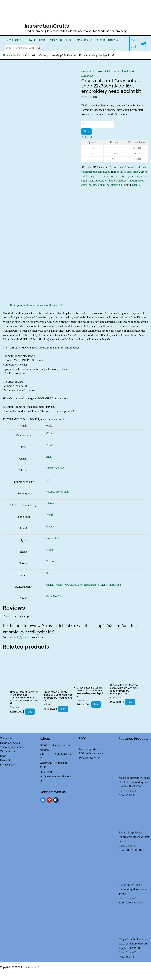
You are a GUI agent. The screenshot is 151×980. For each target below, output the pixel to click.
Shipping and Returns (12, 747)
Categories (15, 40)
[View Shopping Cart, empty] (138, 43)
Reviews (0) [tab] (56, 305)
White (50, 515)
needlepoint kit (97, 185)
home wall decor (118, 181)
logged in (22, 637)
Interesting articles (90, 749)
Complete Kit (54, 596)
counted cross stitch (128, 172)
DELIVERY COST (10, 743)
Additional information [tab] (36, 305)
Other (50, 550)
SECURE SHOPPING (108, 40)
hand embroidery (98, 181)
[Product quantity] (97, 124)
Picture (50, 562)
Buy (86, 131)
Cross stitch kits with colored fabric (115, 71)
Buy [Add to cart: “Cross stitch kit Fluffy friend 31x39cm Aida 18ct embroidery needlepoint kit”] (63, 709)
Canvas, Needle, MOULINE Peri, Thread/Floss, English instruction (84, 585)
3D (48, 573)
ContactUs (6, 738)
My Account (85, 40)
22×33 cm (52, 445)
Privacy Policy (8, 765)
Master (50, 503)
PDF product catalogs (91, 754)
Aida (49, 457)
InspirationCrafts (47, 26)
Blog (69, 40)
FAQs (3, 756)
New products (36, 40)
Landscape (87, 76)
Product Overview (89, 758)
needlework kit (115, 185)
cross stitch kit (106, 176)
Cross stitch (88, 71)
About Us (56, 40)
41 (48, 480)
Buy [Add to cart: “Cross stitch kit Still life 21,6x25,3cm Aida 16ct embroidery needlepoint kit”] (96, 705)
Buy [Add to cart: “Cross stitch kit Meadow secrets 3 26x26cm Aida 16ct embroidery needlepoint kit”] (130, 702)
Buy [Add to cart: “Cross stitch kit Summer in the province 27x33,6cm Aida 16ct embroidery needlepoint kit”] (30, 712)
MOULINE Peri (55, 468)
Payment (5, 760)
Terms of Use (7, 751)
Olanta (136, 185)
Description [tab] (17, 305)
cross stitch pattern (125, 176)
